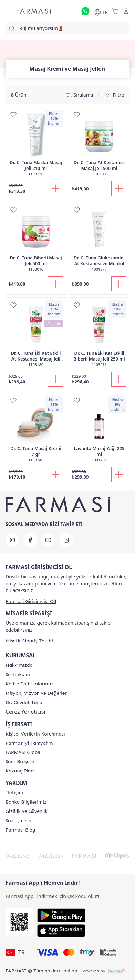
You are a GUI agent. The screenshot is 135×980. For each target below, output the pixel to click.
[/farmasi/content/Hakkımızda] (19, 665)
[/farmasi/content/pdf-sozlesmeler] (19, 821)
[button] (18, 952)
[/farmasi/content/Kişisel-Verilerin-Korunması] (35, 734)
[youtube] (48, 540)
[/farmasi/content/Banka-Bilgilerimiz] (26, 802)
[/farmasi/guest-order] (29, 641)
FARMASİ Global (24, 752)
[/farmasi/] (34, 11)
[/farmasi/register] (31, 601)
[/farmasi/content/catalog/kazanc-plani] (20, 771)
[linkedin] (66, 540)
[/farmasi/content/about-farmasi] (29, 743)
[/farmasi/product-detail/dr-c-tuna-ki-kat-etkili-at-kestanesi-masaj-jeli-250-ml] (36, 336)
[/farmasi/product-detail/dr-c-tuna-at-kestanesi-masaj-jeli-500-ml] (99, 145)
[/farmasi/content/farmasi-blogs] (20, 830)
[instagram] (12, 540)
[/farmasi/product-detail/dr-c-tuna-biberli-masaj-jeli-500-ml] (36, 241)
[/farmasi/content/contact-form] (14, 793)
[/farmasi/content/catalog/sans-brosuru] (20, 762)
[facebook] (30, 540)
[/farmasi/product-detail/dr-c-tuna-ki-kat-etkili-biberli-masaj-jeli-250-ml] (99, 336)
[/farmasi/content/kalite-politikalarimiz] (29, 684)
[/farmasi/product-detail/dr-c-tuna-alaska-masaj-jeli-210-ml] (36, 145)
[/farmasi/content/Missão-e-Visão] (36, 693)
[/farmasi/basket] (115, 11)
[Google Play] (61, 915)
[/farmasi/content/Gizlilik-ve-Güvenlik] (27, 811)
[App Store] (61, 931)
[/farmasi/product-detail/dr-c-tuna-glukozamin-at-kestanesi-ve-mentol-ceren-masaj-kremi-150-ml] (99, 241)
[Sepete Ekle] (55, 189)
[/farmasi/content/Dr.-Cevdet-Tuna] (24, 703)
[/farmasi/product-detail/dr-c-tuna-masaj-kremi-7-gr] (36, 431)
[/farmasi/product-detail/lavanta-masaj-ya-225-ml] (99, 431)
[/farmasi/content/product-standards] (18, 675)
